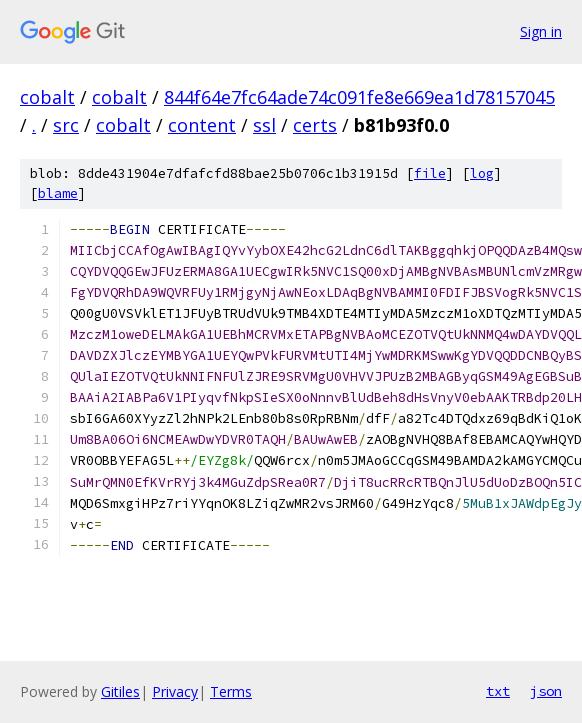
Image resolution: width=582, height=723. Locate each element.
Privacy (175, 691)
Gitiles (120, 691)
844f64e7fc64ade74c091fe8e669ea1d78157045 (359, 97)
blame (58, 193)
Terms (231, 691)
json (546, 691)
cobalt (47, 97)
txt (498, 691)
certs (315, 125)
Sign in (541, 31)
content (202, 125)
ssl (264, 125)
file (430, 173)
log (482, 173)
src (66, 125)
